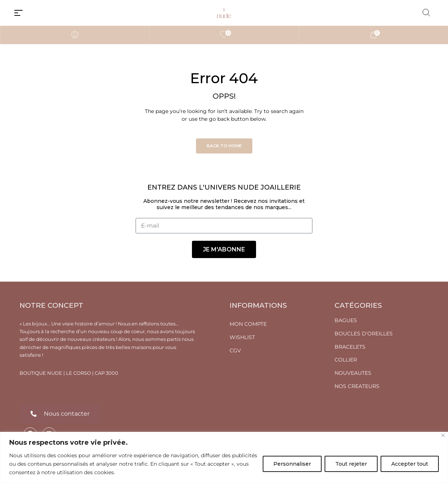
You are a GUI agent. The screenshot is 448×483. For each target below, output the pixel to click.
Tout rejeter (351, 464)
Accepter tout (410, 464)
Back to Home (224, 146)
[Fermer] (443, 435)
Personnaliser (292, 464)
